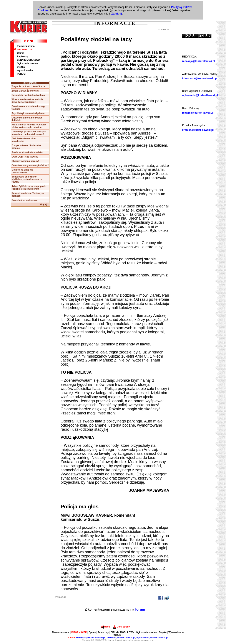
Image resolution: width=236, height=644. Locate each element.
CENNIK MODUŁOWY (29, 60)
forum (140, 609)
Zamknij (117, 14)
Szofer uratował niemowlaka (27, 152)
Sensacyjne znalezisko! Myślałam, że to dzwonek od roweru (27, 179)
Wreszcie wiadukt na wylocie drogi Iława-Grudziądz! (27, 101)
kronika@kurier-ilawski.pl (198, 130)
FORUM (21, 74)
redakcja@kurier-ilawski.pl (199, 61)
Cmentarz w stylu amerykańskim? (30, 165)
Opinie (21, 53)
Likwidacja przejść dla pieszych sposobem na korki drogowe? (29, 133)
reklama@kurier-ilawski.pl (198, 113)
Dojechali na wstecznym (25, 200)
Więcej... (44, 204)
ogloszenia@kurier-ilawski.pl (200, 95)
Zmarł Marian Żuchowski (25, 91)
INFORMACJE (23, 49)
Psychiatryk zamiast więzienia (28, 113)
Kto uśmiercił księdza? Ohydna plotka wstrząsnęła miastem (29, 126)
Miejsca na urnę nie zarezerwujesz (22, 171)
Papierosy (22, 56)
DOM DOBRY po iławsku (25, 157)
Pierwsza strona (26, 46)
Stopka (21, 67)
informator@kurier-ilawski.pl (200, 78)
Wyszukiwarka (25, 70)
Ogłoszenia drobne (27, 63)
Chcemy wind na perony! (25, 161)
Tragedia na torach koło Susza (28, 86)
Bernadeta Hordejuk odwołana (28, 95)
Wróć (105, 627)
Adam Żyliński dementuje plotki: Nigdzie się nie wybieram (29, 187)
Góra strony (121, 627)
